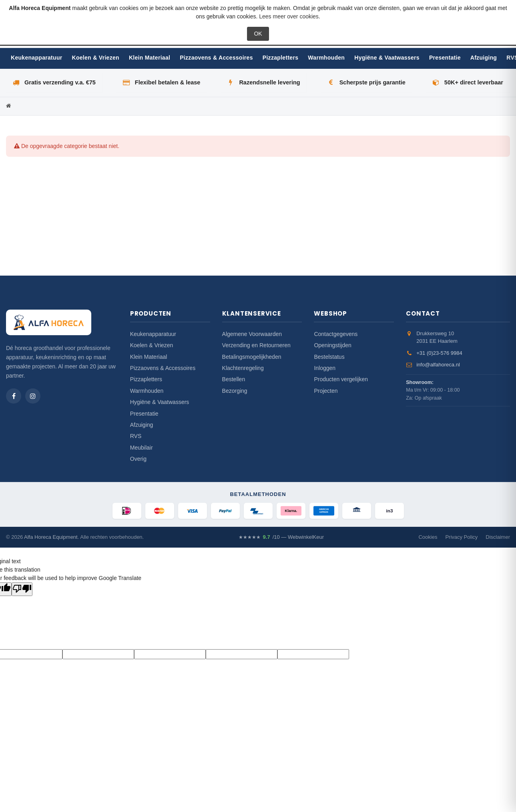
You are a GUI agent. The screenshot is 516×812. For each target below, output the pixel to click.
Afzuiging (484, 58)
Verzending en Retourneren (256, 345)
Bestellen (234, 379)
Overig (138, 459)
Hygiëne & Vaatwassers (387, 58)
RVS (136, 436)
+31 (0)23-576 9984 (439, 353)
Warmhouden (326, 58)
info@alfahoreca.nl (438, 365)
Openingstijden (332, 345)
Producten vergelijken (341, 379)
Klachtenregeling (243, 368)
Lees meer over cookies (289, 16)
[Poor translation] (22, 589)
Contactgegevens (336, 334)
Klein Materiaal (150, 58)
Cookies (428, 537)
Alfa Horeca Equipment (51, 537)
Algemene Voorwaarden (252, 334)
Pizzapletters (281, 58)
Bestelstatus (329, 357)
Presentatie (445, 58)
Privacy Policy (461, 537)
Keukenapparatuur (37, 58)
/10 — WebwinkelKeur (281, 537)
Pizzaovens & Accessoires (216, 58)
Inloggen (325, 368)
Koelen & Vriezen (96, 58)
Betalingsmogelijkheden (252, 357)
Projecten (326, 391)
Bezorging (235, 391)
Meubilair (142, 448)
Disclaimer (498, 537)
